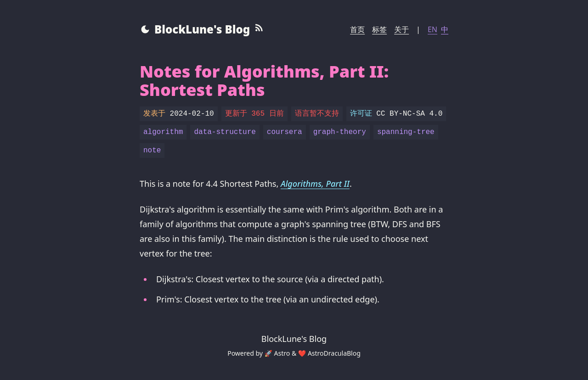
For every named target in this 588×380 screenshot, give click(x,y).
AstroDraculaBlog (334, 353)
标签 (379, 29)
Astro (282, 353)
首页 (357, 29)
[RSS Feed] (259, 29)
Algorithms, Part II (315, 184)
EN (433, 29)
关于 (401, 29)
